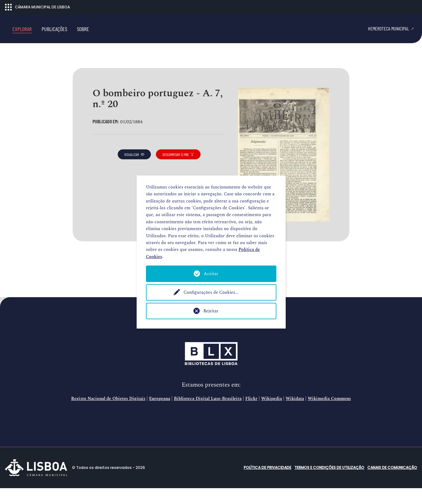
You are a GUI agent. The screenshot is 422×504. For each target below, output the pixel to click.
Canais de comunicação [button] (392, 483)
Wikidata (295, 415)
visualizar (134, 170)
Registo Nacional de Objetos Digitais (108, 415)
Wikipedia (272, 415)
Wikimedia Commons (329, 415)
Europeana (160, 415)
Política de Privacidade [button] (268, 483)
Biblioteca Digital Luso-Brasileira (208, 415)
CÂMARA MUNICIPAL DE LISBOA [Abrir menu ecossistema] (37, 7)
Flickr (251, 415)
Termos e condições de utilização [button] (329, 483)
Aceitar (211, 274)
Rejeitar (211, 311)
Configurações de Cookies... (211, 292)
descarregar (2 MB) (178, 170)
